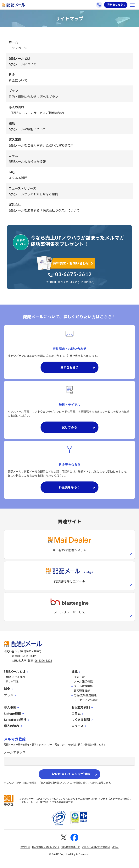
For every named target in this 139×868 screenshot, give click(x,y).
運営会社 (25, 847)
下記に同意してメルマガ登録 (69, 774)
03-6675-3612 (73, 274)
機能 (75, 672)
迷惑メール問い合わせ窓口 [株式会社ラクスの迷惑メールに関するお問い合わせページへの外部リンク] (96, 847)
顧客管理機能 (82, 691)
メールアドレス (15, 752)
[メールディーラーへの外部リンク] (69, 545)
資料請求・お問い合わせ (71, 263)
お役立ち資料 (81, 707)
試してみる (70, 427)
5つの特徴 (12, 682)
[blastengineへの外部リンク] (69, 607)
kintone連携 (12, 714)
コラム (76, 714)
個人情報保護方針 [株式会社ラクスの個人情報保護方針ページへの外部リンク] (71, 847)
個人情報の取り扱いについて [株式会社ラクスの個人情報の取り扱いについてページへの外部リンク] (56, 783)
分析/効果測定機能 (85, 695)
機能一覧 (79, 677)
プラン (8, 695)
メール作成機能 (83, 686)
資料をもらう (115, 5)
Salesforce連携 (15, 720)
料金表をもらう (69, 487)
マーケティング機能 (86, 700)
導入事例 (10, 707)
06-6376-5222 (43, 661)
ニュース (78, 726)
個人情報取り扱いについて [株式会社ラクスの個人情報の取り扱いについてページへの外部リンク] (46, 847)
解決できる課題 (16, 677)
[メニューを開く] (132, 5)
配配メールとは (15, 672)
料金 (7, 689)
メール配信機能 (83, 682)
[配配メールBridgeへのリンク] (69, 576)
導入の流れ (12, 726)
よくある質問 (81, 720)
